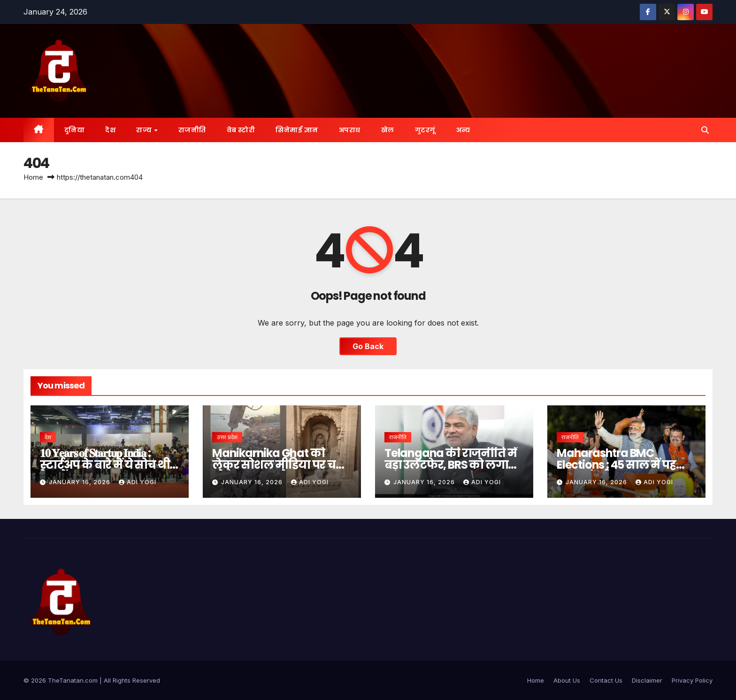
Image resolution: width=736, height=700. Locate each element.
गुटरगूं (425, 130)
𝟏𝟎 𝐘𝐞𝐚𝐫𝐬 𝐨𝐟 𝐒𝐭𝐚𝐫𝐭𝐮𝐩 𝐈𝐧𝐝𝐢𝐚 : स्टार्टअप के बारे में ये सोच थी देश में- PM (105, 465)
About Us (567, 680)
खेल (388, 130)
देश (110, 130)
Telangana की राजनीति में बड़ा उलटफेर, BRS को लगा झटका (450, 465)
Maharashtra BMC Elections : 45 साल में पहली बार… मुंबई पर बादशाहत (623, 465)
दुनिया (75, 130)
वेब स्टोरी (241, 130)
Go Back (368, 346)
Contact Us (606, 680)
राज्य (145, 130)
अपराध (350, 130)
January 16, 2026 (80, 482)
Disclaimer (647, 680)
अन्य (463, 130)
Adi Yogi (138, 482)
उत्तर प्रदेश (227, 437)
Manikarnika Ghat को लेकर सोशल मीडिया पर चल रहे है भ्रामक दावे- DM (279, 465)
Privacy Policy (692, 680)
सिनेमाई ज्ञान (297, 130)
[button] (705, 130)
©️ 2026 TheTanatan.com (61, 680)
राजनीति (192, 130)
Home (33, 177)
